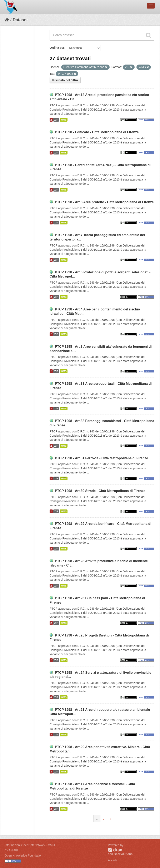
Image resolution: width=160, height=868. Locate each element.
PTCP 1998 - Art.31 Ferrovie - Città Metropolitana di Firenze (101, 458)
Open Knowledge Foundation (23, 856)
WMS (64, 120)
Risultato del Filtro (65, 80)
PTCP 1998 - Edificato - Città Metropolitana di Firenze (97, 132)
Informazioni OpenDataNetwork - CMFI (30, 845)
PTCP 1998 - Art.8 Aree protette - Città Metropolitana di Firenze (104, 202)
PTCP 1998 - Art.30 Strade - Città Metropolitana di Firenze (100, 491)
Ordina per (57, 48)
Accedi (112, 860)
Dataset (20, 20)
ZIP (56, 120)
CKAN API (11, 850)
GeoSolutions (123, 854)
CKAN (115, 850)
